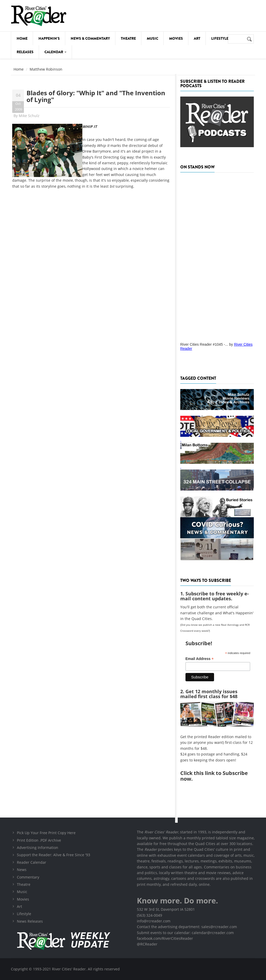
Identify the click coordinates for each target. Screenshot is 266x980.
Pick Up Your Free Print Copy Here (46, 833)
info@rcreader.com (154, 921)
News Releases (30, 921)
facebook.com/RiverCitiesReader (165, 938)
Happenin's (49, 38)
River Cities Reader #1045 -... (204, 344)
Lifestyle (220, 38)
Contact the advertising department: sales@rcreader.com (187, 927)
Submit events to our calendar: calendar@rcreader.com (185, 933)
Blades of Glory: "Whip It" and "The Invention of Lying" (96, 96)
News (22, 870)
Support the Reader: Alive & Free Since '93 (54, 855)
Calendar (55, 52)
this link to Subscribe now (214, 776)
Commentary (28, 877)
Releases (25, 52)
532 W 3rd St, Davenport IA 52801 (166, 909)
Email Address (200, 659)
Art (197, 38)
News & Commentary (90, 38)
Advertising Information (38, 848)
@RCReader (147, 944)
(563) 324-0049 (149, 915)
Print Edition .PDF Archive (39, 840)
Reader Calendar (32, 862)
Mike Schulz (29, 116)
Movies (176, 38)
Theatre (128, 38)
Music (152, 38)
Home (22, 38)
